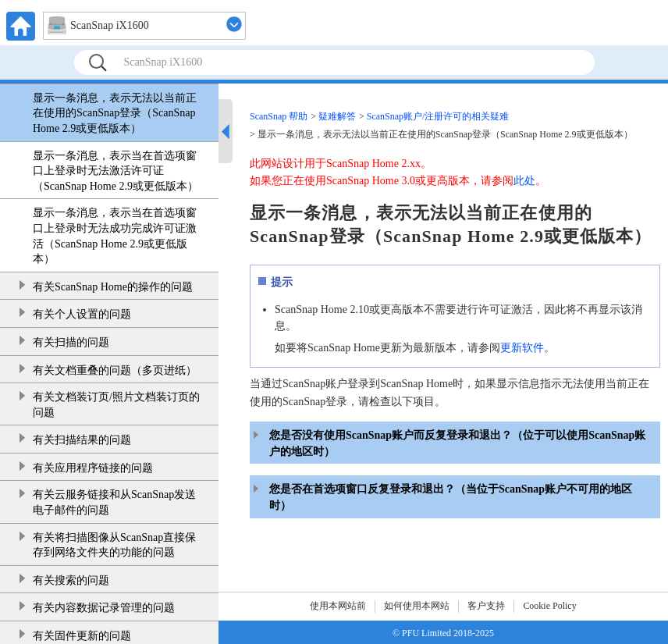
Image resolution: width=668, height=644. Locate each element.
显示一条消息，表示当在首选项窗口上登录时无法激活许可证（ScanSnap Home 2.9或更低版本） (115, 171)
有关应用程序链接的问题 (93, 468)
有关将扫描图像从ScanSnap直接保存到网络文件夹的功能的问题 (114, 545)
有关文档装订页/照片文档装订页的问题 (116, 405)
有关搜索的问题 (71, 580)
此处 (524, 181)
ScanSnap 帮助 (279, 116)
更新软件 (522, 348)
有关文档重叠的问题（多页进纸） (115, 370)
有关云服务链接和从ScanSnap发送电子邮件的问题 (114, 502)
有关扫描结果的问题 (82, 440)
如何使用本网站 (417, 606)
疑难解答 (337, 116)
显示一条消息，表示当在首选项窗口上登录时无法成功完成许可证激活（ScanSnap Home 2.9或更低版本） (115, 236)
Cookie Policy (549, 606)
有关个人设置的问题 (82, 314)
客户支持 (486, 606)
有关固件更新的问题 (82, 636)
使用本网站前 (338, 606)
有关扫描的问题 (71, 342)
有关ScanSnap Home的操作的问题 (113, 287)
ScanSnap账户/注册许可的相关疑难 (438, 116)
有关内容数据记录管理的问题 (104, 608)
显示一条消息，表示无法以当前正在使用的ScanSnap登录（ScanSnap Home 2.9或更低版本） (115, 113)
